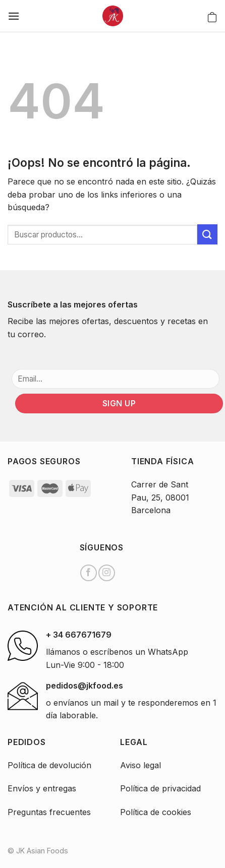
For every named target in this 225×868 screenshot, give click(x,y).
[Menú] (14, 16)
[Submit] (207, 234)
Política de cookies (156, 812)
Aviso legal (140, 765)
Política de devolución (49, 765)
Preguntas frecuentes (49, 812)
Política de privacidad (160, 788)
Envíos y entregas (42, 788)
